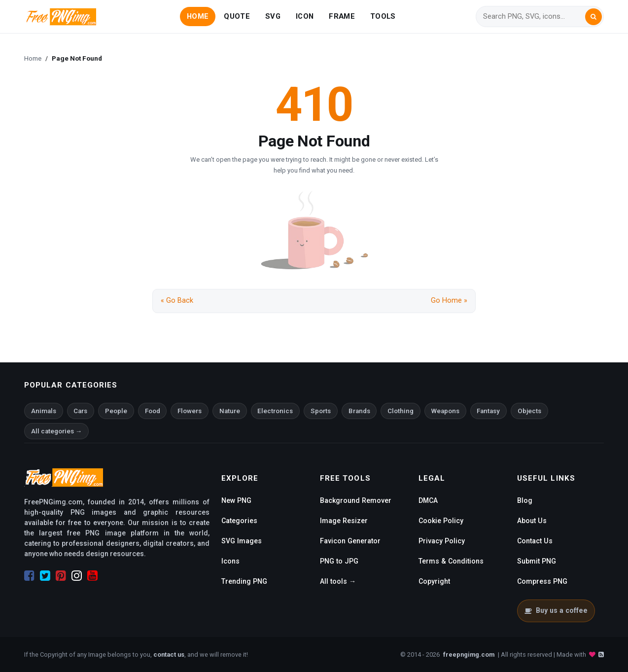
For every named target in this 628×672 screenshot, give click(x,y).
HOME (198, 16)
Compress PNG (542, 581)
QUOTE (237, 16)
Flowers (190, 411)
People (116, 411)
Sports (321, 411)
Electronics (275, 411)
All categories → (56, 431)
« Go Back (177, 301)
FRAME (342, 16)
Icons (230, 561)
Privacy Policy (442, 541)
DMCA (428, 500)
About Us (532, 521)
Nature (230, 411)
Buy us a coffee (556, 610)
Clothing (401, 411)
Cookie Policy (441, 521)
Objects (529, 411)
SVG (273, 16)
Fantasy (488, 411)
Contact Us (535, 541)
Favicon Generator (350, 541)
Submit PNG (537, 561)
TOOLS (383, 16)
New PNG (236, 500)
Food (153, 411)
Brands (359, 411)
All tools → (338, 581)
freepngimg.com (469, 654)
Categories (239, 521)
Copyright (434, 581)
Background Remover (356, 500)
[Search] (534, 17)
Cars (80, 411)
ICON (305, 16)
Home (33, 58)
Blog (525, 500)
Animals (44, 411)
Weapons (445, 411)
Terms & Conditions (451, 561)
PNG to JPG (339, 561)
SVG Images (242, 541)
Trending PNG (244, 581)
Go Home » (449, 301)
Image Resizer (344, 521)
